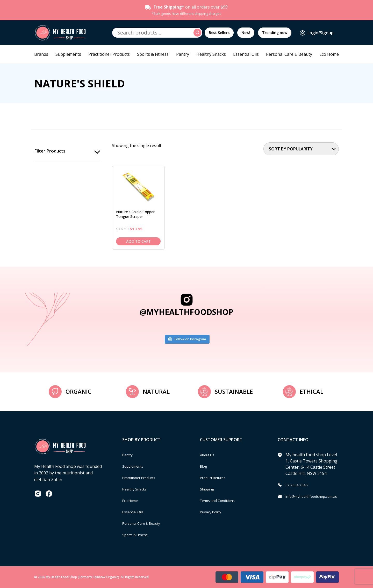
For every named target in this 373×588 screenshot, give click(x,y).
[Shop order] (301, 149)
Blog (205, 466)
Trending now (275, 33)
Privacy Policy (213, 512)
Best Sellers (219, 33)
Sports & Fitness (153, 54)
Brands (41, 54)
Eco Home (329, 54)
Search (198, 33)
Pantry (183, 54)
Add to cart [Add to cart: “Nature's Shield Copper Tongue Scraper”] (138, 241)
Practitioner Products (109, 54)
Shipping (209, 489)
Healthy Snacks (211, 54)
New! (246, 33)
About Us (209, 455)
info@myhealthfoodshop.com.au (317, 496)
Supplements (68, 54)
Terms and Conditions (221, 500)
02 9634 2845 (298, 485)
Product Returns (216, 478)
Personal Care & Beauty (289, 54)
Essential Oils (246, 54)
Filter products (51, 151)
